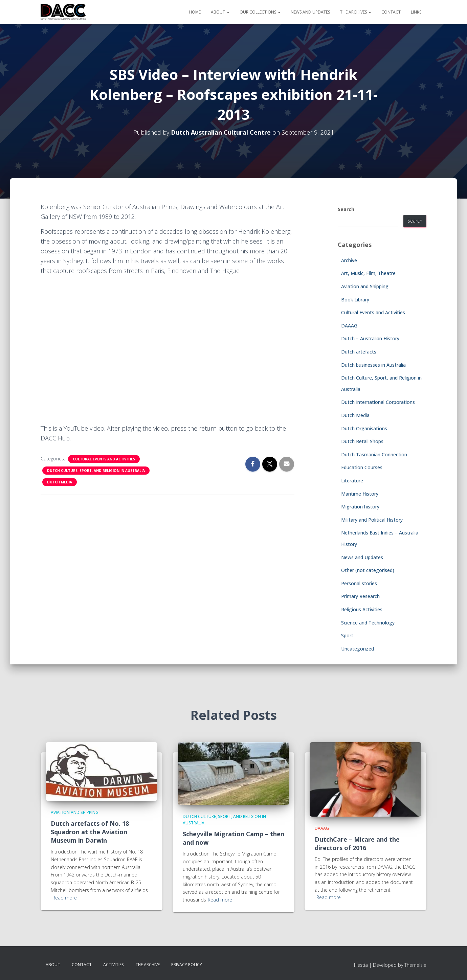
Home (195, 12)
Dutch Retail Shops (362, 441)
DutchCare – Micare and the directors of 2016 (357, 844)
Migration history (360, 507)
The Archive (148, 965)
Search (346, 209)
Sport (347, 635)
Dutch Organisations (364, 428)
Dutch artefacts (359, 352)
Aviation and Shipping (365, 286)
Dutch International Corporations (378, 402)
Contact (391, 12)
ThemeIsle (415, 965)
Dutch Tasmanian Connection (374, 454)
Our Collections (260, 12)
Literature (352, 481)
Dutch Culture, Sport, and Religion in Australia (96, 471)
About (220, 12)
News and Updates (310, 12)
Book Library (355, 300)
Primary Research (360, 596)
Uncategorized (358, 649)
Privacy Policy (187, 965)
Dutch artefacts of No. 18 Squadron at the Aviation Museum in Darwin (90, 832)
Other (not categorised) (368, 570)
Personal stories (359, 583)
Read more (65, 898)
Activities (114, 965)
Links (416, 12)
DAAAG (349, 326)
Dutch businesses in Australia (373, 365)
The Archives (356, 12)
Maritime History (360, 494)
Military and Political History (372, 520)
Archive (349, 260)
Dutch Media (60, 482)
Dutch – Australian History (370, 338)
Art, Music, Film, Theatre (368, 273)
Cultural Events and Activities (104, 459)
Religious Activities (362, 609)
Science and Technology (368, 623)
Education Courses (362, 467)
